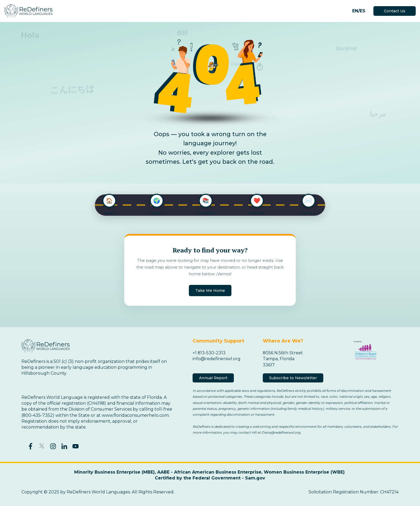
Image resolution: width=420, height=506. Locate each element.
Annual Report (213, 378)
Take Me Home (210, 291)
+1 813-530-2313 (209, 353)
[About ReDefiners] (157, 205)
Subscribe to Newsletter (293, 378)
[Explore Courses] (206, 205)
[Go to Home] (109, 205)
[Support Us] (257, 205)
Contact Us (395, 11)
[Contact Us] (309, 205)
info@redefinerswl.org (217, 359)
